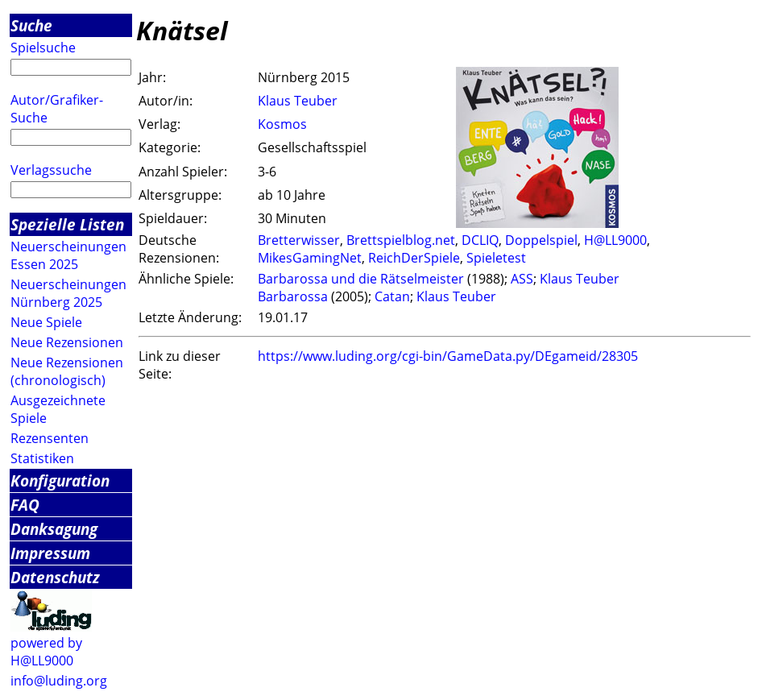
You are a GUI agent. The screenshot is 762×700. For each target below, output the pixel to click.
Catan (392, 296)
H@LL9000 (615, 240)
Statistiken (42, 458)
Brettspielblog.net (401, 240)
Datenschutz (55, 577)
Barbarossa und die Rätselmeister (361, 279)
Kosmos (282, 124)
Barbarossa (293, 296)
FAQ (25, 505)
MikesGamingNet (310, 258)
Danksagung (54, 529)
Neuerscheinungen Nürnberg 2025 (68, 293)
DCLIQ (480, 240)
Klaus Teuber (298, 101)
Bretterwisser (299, 240)
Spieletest (496, 258)
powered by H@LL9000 (46, 652)
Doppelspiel (541, 240)
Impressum (50, 553)
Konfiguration (60, 480)
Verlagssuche (51, 170)
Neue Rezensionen (67, 342)
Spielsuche (43, 48)
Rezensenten (50, 438)
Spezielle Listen (67, 224)
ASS (522, 279)
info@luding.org (59, 681)
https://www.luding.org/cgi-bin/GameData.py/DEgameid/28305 (448, 356)
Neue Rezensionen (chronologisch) (67, 371)
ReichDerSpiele (414, 258)
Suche (31, 25)
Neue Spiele (46, 322)
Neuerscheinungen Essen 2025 (68, 255)
